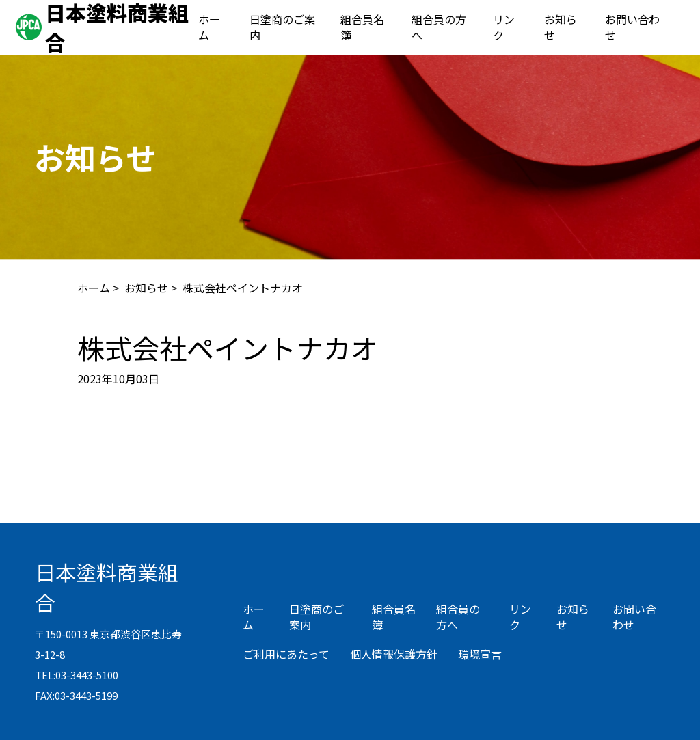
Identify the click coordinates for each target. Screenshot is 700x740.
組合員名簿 (362, 27)
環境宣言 (480, 654)
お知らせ (561, 27)
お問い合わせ (632, 27)
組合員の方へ (439, 27)
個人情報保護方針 (394, 654)
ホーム (209, 27)
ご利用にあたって (286, 654)
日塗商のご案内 (282, 27)
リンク (504, 27)
